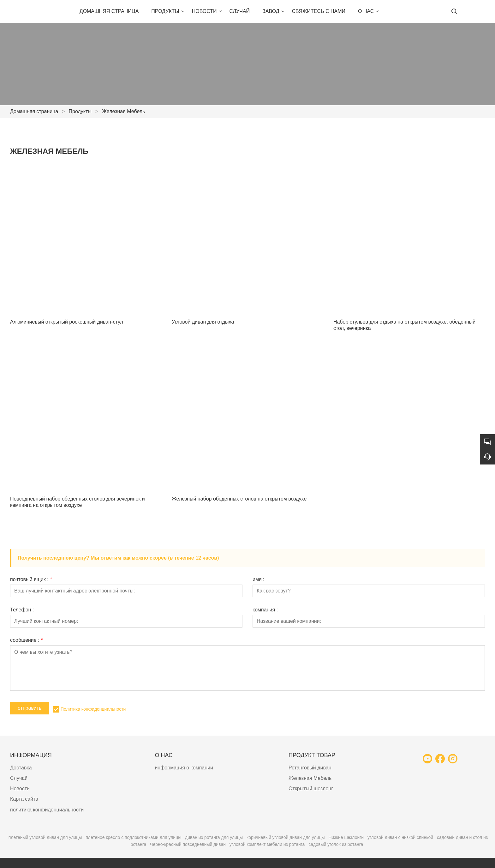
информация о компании (184, 768)
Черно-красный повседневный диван (188, 844)
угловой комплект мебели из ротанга (267, 844)
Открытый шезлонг (311, 789)
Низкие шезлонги (346, 837)
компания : (265, 610)
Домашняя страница (34, 111)
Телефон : (22, 610)
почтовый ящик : (31, 580)
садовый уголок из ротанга (336, 844)
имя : (259, 580)
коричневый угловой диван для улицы (286, 837)
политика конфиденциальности (47, 810)
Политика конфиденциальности (93, 709)
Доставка (21, 768)
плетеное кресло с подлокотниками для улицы (133, 837)
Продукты (80, 111)
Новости (20, 789)
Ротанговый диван (310, 768)
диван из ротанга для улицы (214, 837)
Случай (19, 778)
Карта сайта (24, 799)
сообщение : (26, 640)
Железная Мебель (123, 111)
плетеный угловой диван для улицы (45, 837)
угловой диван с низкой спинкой (400, 837)
